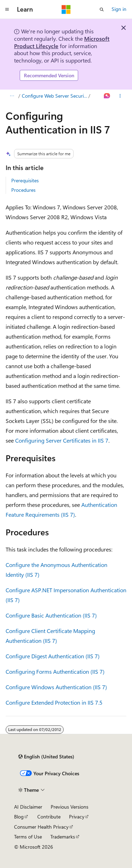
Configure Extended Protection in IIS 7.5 (54, 702)
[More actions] (120, 96)
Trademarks (63, 837)
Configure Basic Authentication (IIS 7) (51, 615)
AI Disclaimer (28, 807)
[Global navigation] (7, 9)
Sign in (119, 9)
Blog (19, 817)
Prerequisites (25, 180)
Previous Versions (70, 807)
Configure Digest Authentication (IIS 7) (53, 656)
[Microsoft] (66, 9)
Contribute (49, 817)
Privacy (77, 817)
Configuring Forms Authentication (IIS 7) (55, 671)
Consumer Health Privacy (41, 827)
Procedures (23, 190)
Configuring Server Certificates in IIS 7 (62, 440)
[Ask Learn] (107, 96)
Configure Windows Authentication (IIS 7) (56, 687)
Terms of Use (28, 837)
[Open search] (102, 9)
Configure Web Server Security (55, 96)
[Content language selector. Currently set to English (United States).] (46, 757)
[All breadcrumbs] (12, 96)
